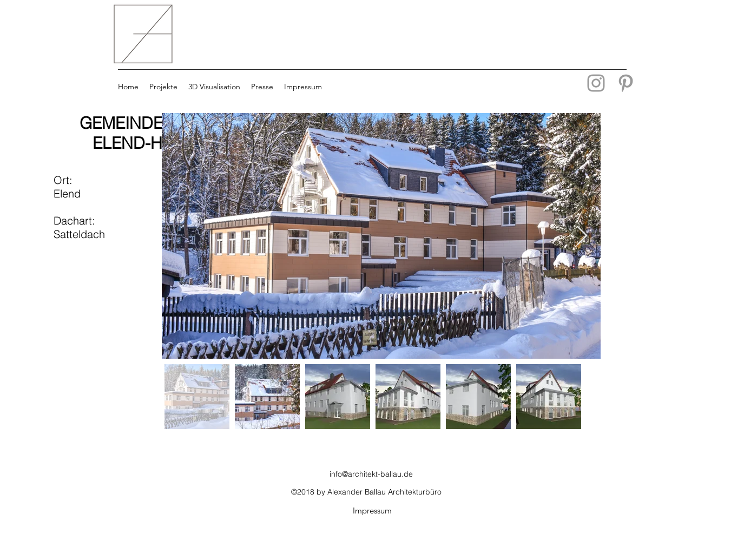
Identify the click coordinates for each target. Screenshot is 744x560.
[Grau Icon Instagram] (596, 83)
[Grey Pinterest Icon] (626, 83)
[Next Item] (582, 236)
